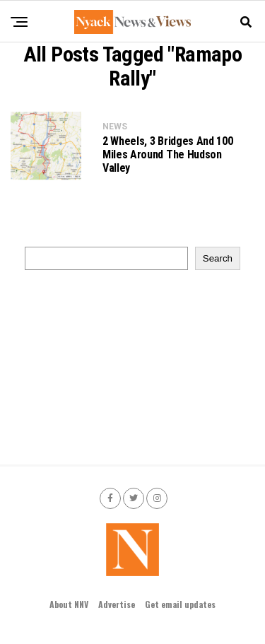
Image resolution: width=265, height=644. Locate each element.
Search (218, 258)
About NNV (69, 604)
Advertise (117, 604)
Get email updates (180, 604)
